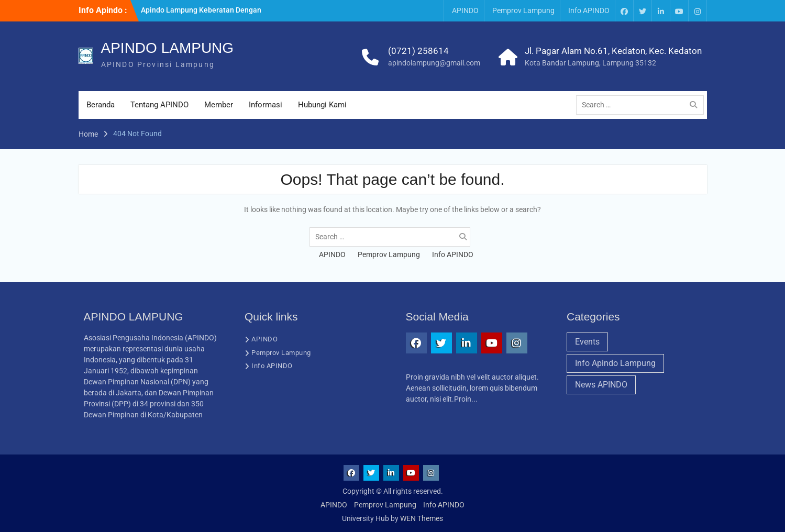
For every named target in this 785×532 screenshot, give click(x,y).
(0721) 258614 (418, 51)
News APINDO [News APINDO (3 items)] (601, 385)
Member (219, 105)
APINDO (465, 10)
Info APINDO (589, 10)
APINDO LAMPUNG (168, 48)
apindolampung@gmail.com (434, 63)
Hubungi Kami (322, 105)
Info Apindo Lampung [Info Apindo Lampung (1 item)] (615, 363)
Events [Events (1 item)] (587, 342)
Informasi (266, 105)
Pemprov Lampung (523, 10)
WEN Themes (422, 518)
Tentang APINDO (159, 105)
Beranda (101, 105)
